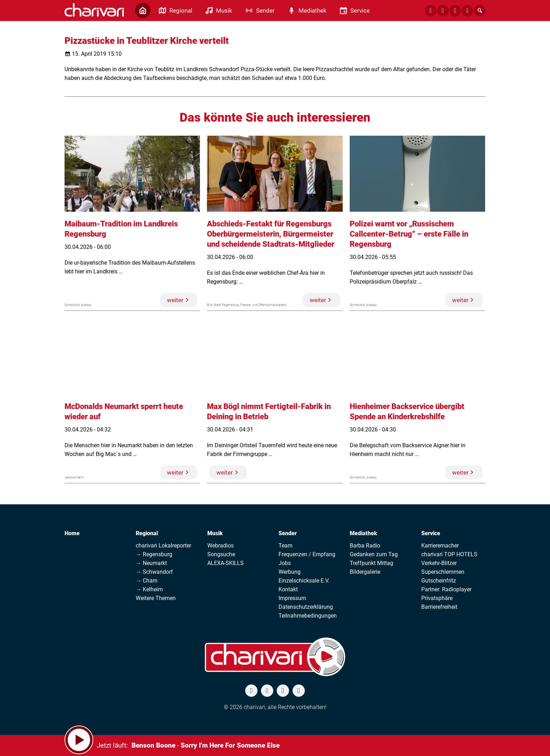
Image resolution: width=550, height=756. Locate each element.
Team (286, 546)
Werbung (290, 572)
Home (72, 533)
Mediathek (363, 533)
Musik (215, 533)
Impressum (292, 598)
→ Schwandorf (154, 572)
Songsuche (221, 554)
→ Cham (147, 581)
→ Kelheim (149, 589)
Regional (147, 533)
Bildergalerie (365, 572)
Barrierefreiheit (439, 607)
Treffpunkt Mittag (371, 563)
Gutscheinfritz (439, 581)
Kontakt (288, 589)
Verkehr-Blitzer (439, 563)
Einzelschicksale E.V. (304, 581)
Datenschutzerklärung (306, 607)
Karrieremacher (440, 546)
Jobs (285, 563)
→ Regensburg (154, 554)
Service (431, 533)
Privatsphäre (437, 598)
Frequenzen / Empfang (307, 554)
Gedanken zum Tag (374, 554)
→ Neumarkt (151, 563)
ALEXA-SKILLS (226, 563)
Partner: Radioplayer (446, 589)
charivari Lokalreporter (163, 546)
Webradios (220, 546)
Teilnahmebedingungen (308, 616)
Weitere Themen (156, 598)
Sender (288, 533)
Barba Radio (365, 546)
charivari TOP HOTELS (449, 554)
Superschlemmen (443, 572)
